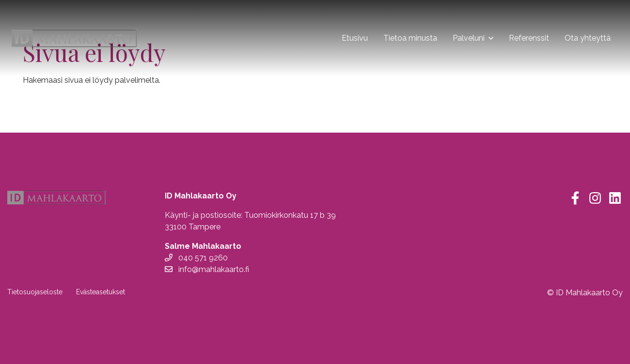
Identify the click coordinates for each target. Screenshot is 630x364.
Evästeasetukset (101, 292)
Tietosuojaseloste (35, 292)
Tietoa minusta (410, 38)
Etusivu (355, 38)
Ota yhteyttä (588, 38)
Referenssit (529, 38)
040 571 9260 (196, 258)
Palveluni (469, 38)
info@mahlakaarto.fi (207, 269)
